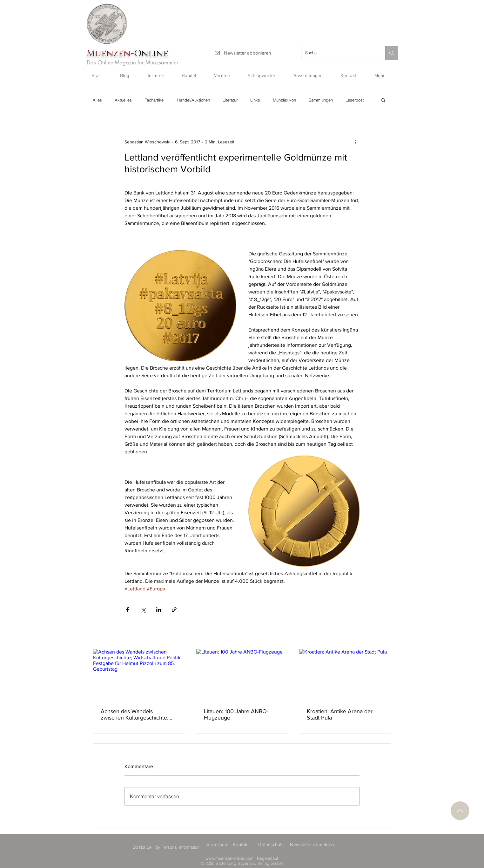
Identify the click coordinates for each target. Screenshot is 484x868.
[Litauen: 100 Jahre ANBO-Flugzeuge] (242, 675)
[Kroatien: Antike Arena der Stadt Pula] (345, 675)
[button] (384, 78)
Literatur (230, 100)
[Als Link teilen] (174, 610)
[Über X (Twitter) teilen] (143, 610)
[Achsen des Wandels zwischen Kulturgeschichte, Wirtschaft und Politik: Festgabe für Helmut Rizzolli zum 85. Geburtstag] (139, 675)
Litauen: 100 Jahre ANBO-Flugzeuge (236, 714)
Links (255, 100)
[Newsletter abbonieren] (242, 53)
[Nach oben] (460, 811)
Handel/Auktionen (194, 100)
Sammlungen (321, 100)
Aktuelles (123, 100)
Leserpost (355, 100)
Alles (97, 100)
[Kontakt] (243, 844)
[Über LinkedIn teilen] (159, 610)
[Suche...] (339, 53)
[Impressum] (219, 844)
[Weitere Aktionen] (356, 142)
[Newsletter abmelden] (313, 844)
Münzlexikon (284, 100)
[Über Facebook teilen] (128, 610)
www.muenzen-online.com (229, 858)
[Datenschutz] (272, 844)
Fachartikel (155, 100)
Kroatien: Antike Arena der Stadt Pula (340, 714)
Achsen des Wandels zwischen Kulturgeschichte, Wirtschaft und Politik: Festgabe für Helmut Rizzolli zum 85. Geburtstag (136, 714)
